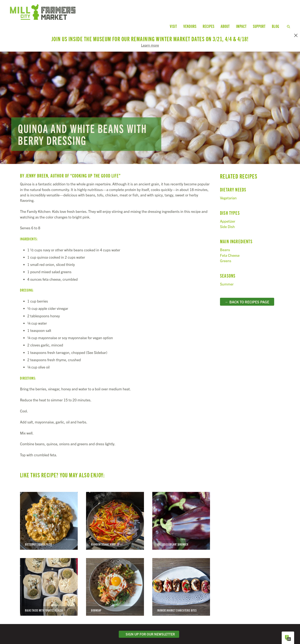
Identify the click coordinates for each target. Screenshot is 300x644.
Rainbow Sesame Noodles (115, 519)
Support (259, 26)
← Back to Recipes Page (247, 300)
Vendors (190, 26)
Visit (173, 26)
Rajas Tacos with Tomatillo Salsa (49, 585)
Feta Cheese (230, 254)
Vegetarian (228, 196)
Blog (276, 26)
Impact (241, 26)
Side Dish (227, 225)
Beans (225, 248)
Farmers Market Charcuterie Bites (181, 585)
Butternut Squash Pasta (49, 519)
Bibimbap (115, 585)
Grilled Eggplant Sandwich (181, 519)
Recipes (209, 26)
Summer (227, 282)
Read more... (150, 106)
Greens (226, 259)
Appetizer (228, 219)
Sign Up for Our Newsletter (149, 633)
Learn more (150, 45)
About (225, 26)
